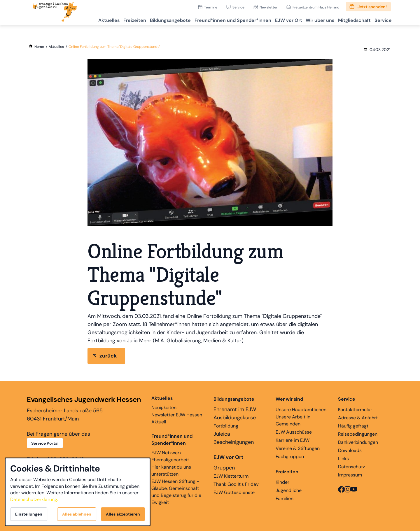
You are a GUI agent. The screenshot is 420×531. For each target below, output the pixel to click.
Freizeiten (113, 19)
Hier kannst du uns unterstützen (171, 470)
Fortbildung (226, 426)
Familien (285, 498)
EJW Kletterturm (231, 476)
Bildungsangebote (152, 19)
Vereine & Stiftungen (298, 448)
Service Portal (45, 443)
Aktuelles (84, 19)
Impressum (350, 475)
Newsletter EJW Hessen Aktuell (177, 418)
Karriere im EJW (293, 440)
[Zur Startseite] (55, 13)
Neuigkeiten (164, 403)
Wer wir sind (289, 399)
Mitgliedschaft (349, 19)
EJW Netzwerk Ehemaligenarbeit (170, 456)
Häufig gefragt (353, 426)
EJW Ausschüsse (294, 432)
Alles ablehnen (77, 514)
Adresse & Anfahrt (358, 418)
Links (343, 459)
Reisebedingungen (358, 434)
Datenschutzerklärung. (34, 499)
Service (238, 7)
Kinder (282, 482)
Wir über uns (311, 19)
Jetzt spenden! (372, 7)
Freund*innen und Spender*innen (172, 440)
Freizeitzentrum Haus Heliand (316, 7)
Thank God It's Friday (236, 484)
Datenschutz (351, 467)
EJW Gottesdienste (234, 492)
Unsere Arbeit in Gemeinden (293, 420)
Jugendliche (289, 490)
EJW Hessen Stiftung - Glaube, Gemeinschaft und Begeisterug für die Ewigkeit (176, 492)
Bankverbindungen (358, 442)
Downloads (350, 450)
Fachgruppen (290, 456)
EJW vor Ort (277, 19)
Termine (211, 7)
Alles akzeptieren (123, 514)
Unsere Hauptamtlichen (301, 410)
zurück (108, 356)
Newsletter (268, 7)
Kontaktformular (355, 410)
